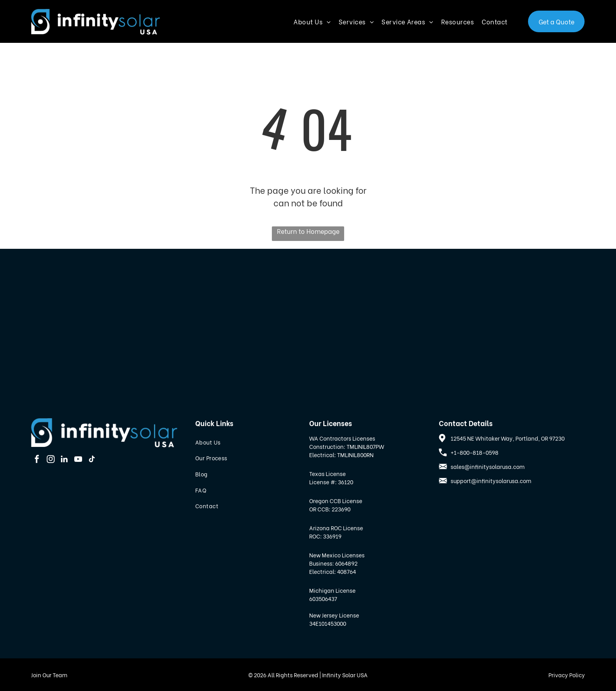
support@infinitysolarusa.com (491, 481)
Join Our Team (49, 675)
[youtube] (78, 460)
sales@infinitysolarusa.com (488, 466)
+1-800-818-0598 (475, 452)
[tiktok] (92, 460)
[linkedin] (64, 460)
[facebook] (37, 460)
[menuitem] (316, 21)
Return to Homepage (308, 231)
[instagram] (51, 460)
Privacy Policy (567, 675)
